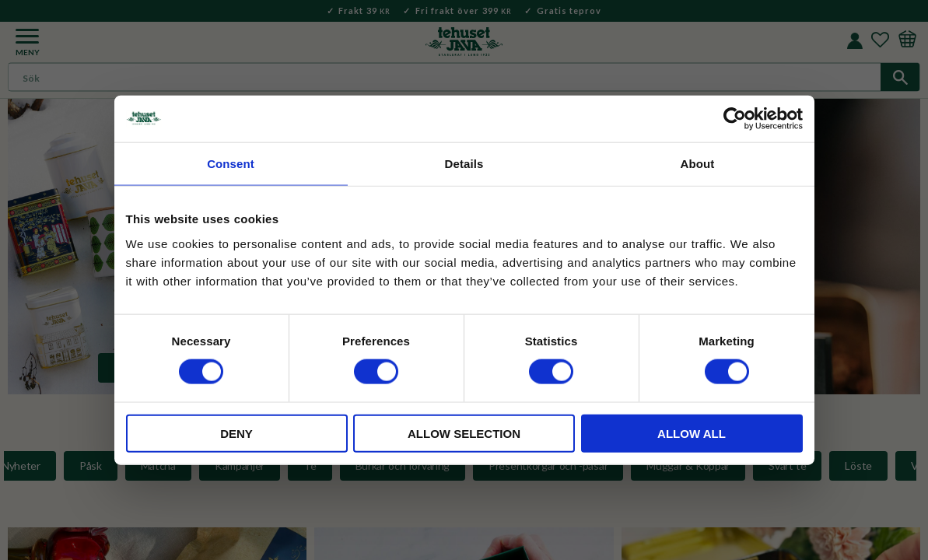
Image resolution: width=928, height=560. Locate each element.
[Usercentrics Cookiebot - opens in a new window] (735, 119)
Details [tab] (464, 164)
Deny (236, 433)
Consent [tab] (231, 164)
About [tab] (698, 164)
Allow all (692, 433)
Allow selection (464, 433)
